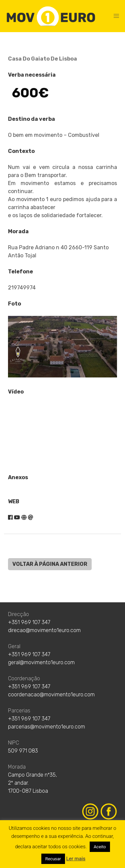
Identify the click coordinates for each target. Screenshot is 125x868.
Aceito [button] (100, 847)
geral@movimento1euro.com (41, 662)
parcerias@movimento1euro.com (46, 727)
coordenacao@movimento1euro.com (51, 695)
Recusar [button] (53, 859)
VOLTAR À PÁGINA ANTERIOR (50, 564)
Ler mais (76, 859)
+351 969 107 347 (29, 622)
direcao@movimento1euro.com (44, 630)
